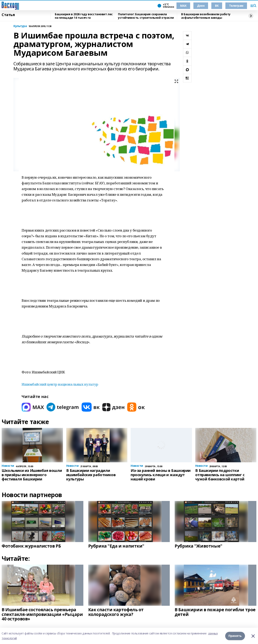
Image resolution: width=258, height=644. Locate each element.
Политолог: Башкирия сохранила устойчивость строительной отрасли (146, 16)
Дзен (201, 6)
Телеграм (236, 6)
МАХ (183, 6)
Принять (235, 636)
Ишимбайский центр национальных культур (60, 384)
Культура (20, 26)
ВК (217, 6)
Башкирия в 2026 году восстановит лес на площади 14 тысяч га (84, 16)
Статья (8, 15)
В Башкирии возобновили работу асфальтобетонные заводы (206, 16)
